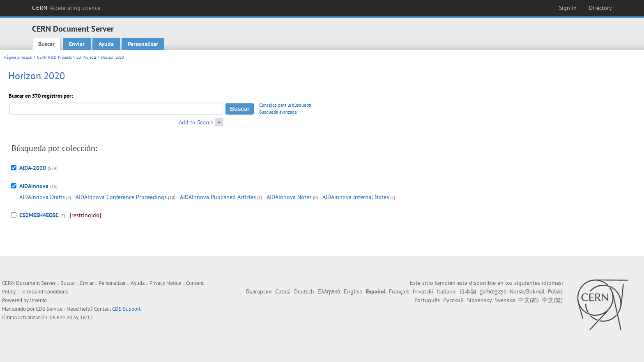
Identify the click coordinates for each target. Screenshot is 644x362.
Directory (600, 8)
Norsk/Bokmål (527, 291)
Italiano (446, 291)
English (353, 291)
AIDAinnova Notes (289, 197)
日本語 (468, 291)
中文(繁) (552, 300)
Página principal (18, 57)
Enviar (77, 44)
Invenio (38, 300)
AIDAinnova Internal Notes (356, 197)
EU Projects (86, 57)
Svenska (505, 300)
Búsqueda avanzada (278, 112)
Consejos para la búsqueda (285, 105)
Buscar (46, 44)
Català (283, 291)
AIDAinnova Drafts (42, 197)
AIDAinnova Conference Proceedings (121, 197)
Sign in (568, 8)
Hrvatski (423, 291)
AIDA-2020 (33, 168)
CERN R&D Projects (54, 57)
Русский (453, 300)
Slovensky (479, 300)
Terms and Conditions (44, 292)
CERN (66, 8)
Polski (555, 291)
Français (399, 291)
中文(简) (529, 300)
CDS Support (126, 309)
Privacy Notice (165, 283)
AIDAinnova (34, 186)
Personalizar (143, 44)
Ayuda (106, 44)
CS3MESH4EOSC (39, 215)
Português (427, 300)
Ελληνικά (329, 291)
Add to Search (196, 122)
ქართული (493, 291)
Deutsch (304, 291)
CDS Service (49, 309)
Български (259, 291)
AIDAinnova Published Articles (218, 197)
